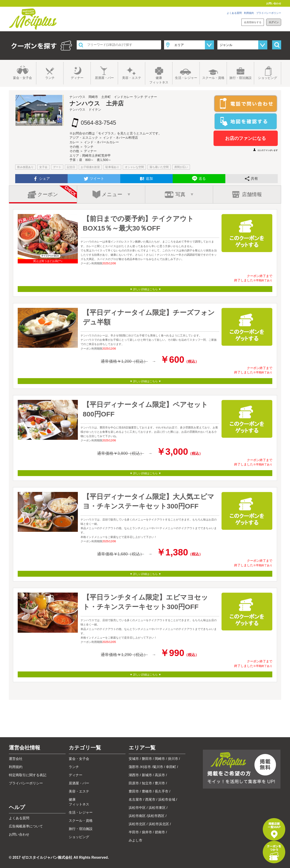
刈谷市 (146, 767)
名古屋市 (135, 799)
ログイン (274, 22)
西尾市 (150, 799)
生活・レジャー (186, 78)
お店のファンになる (246, 138)
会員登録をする (253, 22)
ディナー (77, 78)
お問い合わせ (274, 3)
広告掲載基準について (26, 826)
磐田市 (147, 759)
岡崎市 (160, 759)
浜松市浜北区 (159, 824)
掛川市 (173, 759)
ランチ (50, 78)
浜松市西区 (156, 816)
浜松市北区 (137, 824)
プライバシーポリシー (269, 13)
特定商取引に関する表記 (28, 775)
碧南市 (160, 832)
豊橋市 (147, 791)
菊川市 (158, 767)
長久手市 (162, 791)
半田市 (134, 832)
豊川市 (160, 783)
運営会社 (16, 759)
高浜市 (160, 775)
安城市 (134, 759)
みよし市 (135, 840)
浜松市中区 (137, 808)
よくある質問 (234, 13)
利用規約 (249, 13)
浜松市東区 (157, 808)
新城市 (147, 775)
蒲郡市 (134, 767)
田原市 (134, 783)
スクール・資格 (213, 78)
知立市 (147, 783)
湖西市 (134, 775)
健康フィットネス (159, 80)
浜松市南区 (137, 816)
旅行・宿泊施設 (241, 78)
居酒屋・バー (104, 78)
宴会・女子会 (22, 78)
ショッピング (268, 78)
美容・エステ (132, 78)
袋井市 (147, 832)
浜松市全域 (167, 799)
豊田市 (134, 791)
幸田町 (171, 767)
